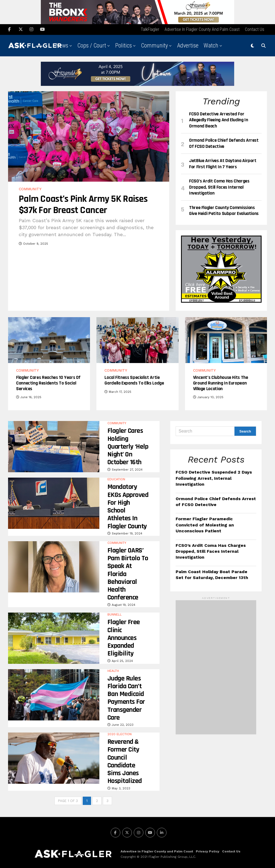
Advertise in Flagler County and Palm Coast (202, 28)
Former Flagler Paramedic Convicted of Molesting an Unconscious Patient (205, 524)
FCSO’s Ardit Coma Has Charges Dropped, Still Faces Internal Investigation (211, 550)
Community (154, 44)
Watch (211, 44)
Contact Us (255, 28)
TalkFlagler (150, 28)
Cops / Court (92, 44)
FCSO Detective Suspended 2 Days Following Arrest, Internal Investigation (214, 477)
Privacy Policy (208, 850)
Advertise (188, 44)
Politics (124, 44)
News (62, 44)
